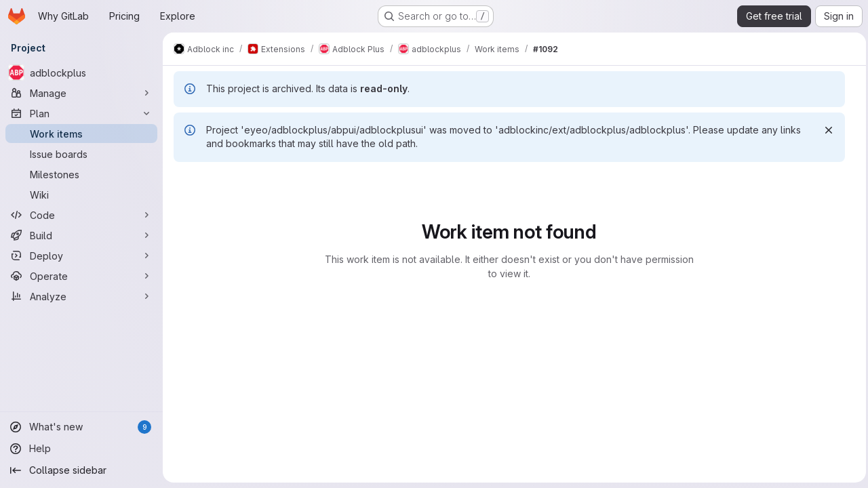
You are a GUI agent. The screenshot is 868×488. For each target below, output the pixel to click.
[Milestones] (81, 174)
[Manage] (81, 93)
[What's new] (81, 427)
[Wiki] (81, 195)
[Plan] (81, 113)
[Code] (81, 215)
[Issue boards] (81, 154)
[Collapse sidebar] (81, 470)
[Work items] (81, 134)
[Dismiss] (825, 130)
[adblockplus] (81, 73)
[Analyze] (81, 296)
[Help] (81, 449)
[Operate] (81, 276)
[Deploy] (81, 256)
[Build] (81, 235)
